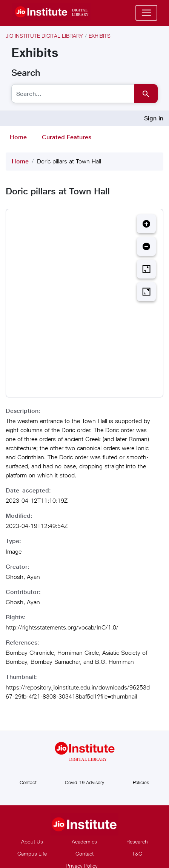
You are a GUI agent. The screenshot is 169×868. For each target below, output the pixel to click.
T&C (137, 853)
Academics (84, 841)
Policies (141, 782)
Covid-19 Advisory (84, 782)
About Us (32, 841)
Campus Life (32, 853)
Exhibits (100, 36)
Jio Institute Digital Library (44, 36)
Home (18, 137)
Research (137, 841)
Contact (28, 782)
